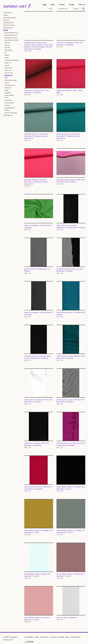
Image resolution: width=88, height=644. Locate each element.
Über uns (82, 5)
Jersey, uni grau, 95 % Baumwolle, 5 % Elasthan (39, 256)
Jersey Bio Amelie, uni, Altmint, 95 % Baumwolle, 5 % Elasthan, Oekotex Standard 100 (39, 122)
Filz (6, 53)
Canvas (7, 45)
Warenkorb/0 (63, 9)
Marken (62, 5)
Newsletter (29, 637)
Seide (7, 90)
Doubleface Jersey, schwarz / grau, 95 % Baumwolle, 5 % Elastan (71, 256)
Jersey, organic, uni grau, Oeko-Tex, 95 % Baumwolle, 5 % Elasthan (71, 387)
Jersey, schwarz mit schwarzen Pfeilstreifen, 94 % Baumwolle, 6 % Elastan (71, 212)
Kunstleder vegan (11, 80)
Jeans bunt (8, 68)
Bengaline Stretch (11, 38)
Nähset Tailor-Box (11, 113)
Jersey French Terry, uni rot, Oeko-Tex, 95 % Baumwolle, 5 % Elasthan (39, 474)
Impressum (44, 637)
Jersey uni (8, 75)
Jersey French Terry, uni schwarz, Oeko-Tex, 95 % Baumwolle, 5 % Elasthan (39, 343)
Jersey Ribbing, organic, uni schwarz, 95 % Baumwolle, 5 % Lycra (71, 474)
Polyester (8, 88)
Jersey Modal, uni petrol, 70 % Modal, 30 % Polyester (71, 300)
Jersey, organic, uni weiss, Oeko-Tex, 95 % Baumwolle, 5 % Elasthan (39, 387)
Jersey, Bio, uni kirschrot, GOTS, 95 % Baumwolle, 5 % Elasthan (39, 77)
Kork (6, 78)
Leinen (7, 83)
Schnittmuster (8, 28)
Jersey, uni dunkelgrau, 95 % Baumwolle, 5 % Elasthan (39, 300)
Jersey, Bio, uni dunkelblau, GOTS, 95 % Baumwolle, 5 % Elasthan (71, 30)
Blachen (7, 43)
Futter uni (8, 63)
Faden (6, 15)
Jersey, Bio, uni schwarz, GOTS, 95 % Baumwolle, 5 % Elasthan (39, 430)
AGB (37, 637)
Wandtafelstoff (10, 108)
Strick (6, 98)
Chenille (7, 48)
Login (50, 9)
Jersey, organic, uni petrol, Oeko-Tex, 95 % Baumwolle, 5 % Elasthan (71, 343)
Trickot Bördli (9, 103)
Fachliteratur (8, 13)
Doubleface (9, 50)
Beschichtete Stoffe (11, 40)
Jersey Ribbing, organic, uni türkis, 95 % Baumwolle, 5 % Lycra (39, 561)
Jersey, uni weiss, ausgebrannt (71, 604)
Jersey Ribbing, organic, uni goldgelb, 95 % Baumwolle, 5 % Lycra (39, 517)
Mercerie (6, 20)
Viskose (7, 105)
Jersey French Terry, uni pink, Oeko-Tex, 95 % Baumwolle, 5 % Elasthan (71, 430)
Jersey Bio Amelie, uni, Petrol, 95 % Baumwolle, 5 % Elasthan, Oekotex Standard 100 (71, 122)
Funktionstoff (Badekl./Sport (13, 60)
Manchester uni (10, 85)
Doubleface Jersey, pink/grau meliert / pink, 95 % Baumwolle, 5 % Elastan (71, 167)
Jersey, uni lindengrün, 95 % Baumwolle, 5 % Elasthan (39, 212)
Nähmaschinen (9, 23)
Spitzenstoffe (9, 95)
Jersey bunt (9, 73)
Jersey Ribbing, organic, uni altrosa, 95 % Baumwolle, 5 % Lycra (71, 561)
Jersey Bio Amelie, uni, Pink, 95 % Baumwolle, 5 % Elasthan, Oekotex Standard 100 (39, 168)
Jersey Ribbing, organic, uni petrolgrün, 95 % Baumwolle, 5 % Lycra (71, 517)
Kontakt (72, 5)
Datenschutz (76, 637)
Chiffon (7, 110)
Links (67, 637)
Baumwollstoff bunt (11, 33)
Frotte (7, 58)
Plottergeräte (8, 115)
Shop (45, 5)
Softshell (8, 93)
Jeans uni (8, 70)
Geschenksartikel (9, 18)
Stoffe (6, 30)
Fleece (7, 55)
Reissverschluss (9, 25)
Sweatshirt (8, 100)
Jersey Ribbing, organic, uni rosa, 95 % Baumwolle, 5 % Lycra (39, 605)
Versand (53, 637)
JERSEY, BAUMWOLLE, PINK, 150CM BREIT (71, 77)
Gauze (7, 65)
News (53, 5)
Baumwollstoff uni (11, 35)
